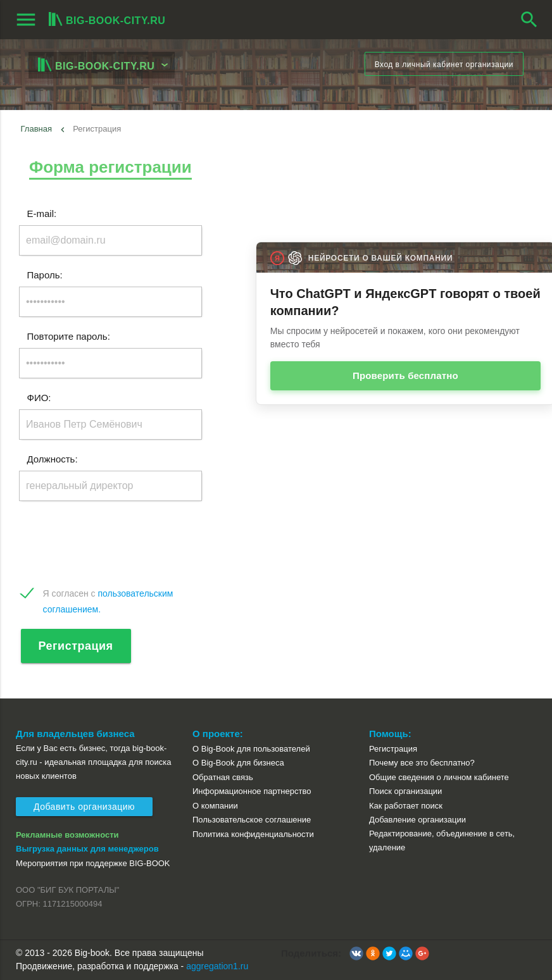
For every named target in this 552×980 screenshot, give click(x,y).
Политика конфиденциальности (253, 834)
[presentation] (115, 544)
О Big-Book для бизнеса (238, 763)
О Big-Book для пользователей (251, 749)
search (529, 20)
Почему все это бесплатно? (422, 763)
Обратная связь (223, 777)
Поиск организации (405, 791)
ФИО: (39, 398)
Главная (36, 129)
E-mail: (42, 214)
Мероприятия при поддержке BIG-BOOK (93, 863)
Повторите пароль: (69, 336)
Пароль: (45, 275)
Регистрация (76, 646)
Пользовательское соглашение (252, 820)
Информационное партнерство (252, 791)
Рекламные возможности (67, 835)
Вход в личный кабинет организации (444, 65)
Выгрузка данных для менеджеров (87, 849)
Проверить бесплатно (405, 375)
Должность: (53, 459)
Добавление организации (417, 820)
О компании (215, 806)
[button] (356, 953)
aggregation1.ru (217, 966)
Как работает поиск (406, 806)
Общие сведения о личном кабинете (439, 777)
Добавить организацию (84, 807)
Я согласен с (108, 595)
